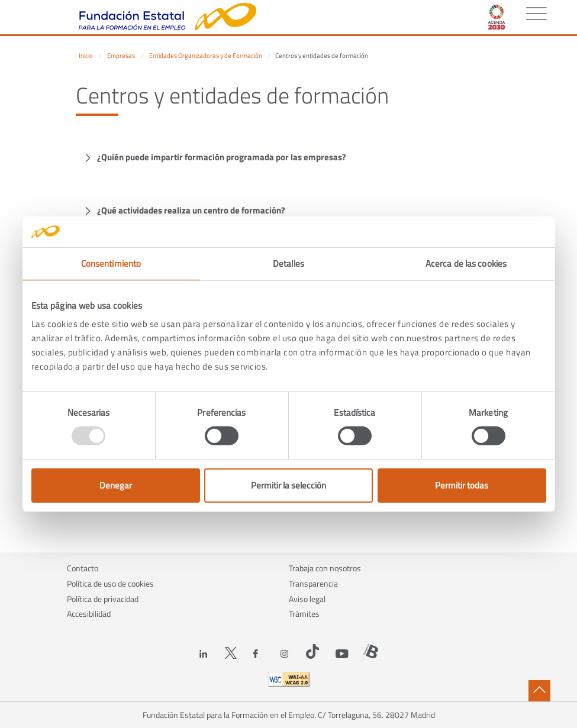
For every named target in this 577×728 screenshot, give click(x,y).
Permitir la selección (288, 485)
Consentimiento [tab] (111, 263)
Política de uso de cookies (110, 583)
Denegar (116, 485)
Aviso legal (307, 599)
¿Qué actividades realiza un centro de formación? (191, 210)
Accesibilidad (89, 614)
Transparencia (313, 583)
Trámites (304, 614)
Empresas (121, 56)
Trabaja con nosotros (325, 568)
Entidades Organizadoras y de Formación (206, 56)
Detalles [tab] (288, 263)
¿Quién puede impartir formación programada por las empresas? (222, 157)
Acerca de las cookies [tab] (466, 263)
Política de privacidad (103, 599)
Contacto (83, 568)
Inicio (86, 56)
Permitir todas (462, 485)
